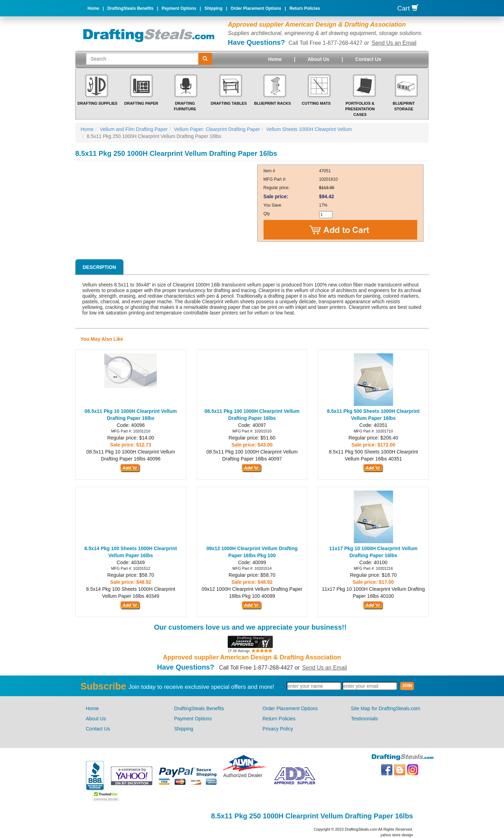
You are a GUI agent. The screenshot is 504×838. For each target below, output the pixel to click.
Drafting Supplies (97, 103)
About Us (318, 59)
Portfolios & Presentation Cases (360, 109)
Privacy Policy (278, 729)
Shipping (213, 8)
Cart (408, 8)
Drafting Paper (141, 103)
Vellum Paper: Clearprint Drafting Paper (217, 129)
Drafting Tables (229, 103)
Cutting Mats (316, 103)
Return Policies (305, 8)
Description (99, 267)
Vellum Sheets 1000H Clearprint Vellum (309, 129)
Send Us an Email (394, 43)
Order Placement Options (256, 8)
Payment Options (179, 8)
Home (93, 8)
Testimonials (365, 719)
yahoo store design (397, 835)
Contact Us (368, 59)
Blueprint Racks (272, 103)
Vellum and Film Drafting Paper (134, 129)
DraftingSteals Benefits (131, 8)
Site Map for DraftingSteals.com (386, 708)
